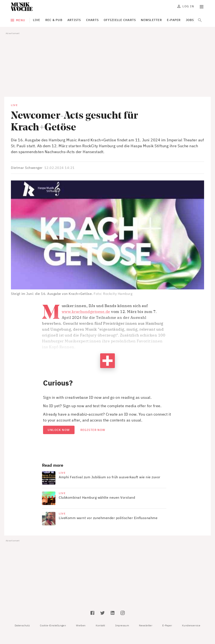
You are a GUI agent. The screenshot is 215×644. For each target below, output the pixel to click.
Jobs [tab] (190, 20)
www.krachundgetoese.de (86, 312)
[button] (107, 235)
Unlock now (59, 430)
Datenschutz (22, 625)
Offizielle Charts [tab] (120, 20)
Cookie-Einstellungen (53, 625)
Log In (186, 6)
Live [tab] (37, 20)
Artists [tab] (74, 20)
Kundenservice (191, 625)
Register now (93, 430)
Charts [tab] (92, 20)
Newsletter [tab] (151, 20)
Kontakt (100, 625)
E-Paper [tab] (174, 20)
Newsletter (146, 625)
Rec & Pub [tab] (54, 20)
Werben (81, 625)
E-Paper (167, 625)
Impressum (122, 625)
